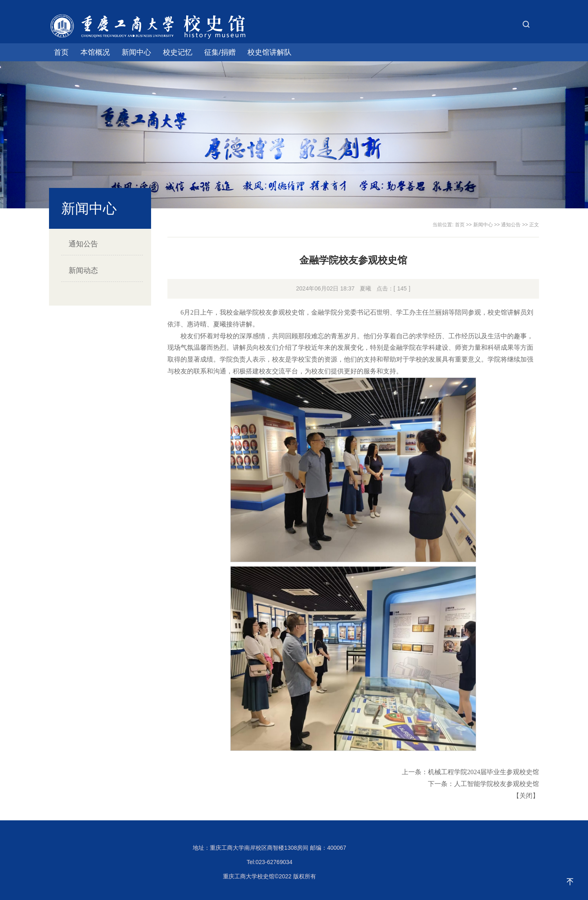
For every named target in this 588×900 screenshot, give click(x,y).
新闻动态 (83, 270)
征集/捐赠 (220, 52)
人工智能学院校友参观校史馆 (497, 784)
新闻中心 (136, 52)
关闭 (526, 796)
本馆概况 (95, 52)
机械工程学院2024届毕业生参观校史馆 (483, 772)
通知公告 (83, 244)
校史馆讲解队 (269, 52)
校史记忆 (178, 52)
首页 (61, 52)
